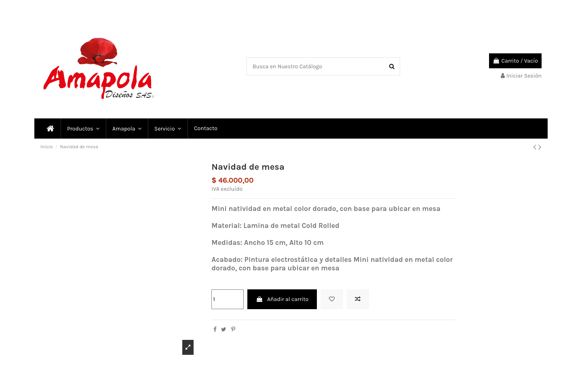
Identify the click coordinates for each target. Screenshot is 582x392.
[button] (167, 129)
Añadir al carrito (282, 299)
